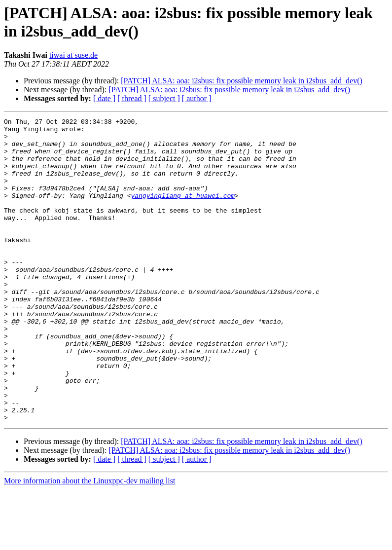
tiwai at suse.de (73, 55)
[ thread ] (132, 98)
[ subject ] (164, 98)
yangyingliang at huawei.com (183, 212)
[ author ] (197, 98)
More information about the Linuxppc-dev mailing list (89, 541)
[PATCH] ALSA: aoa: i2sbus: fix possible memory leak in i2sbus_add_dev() (242, 81)
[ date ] (104, 98)
